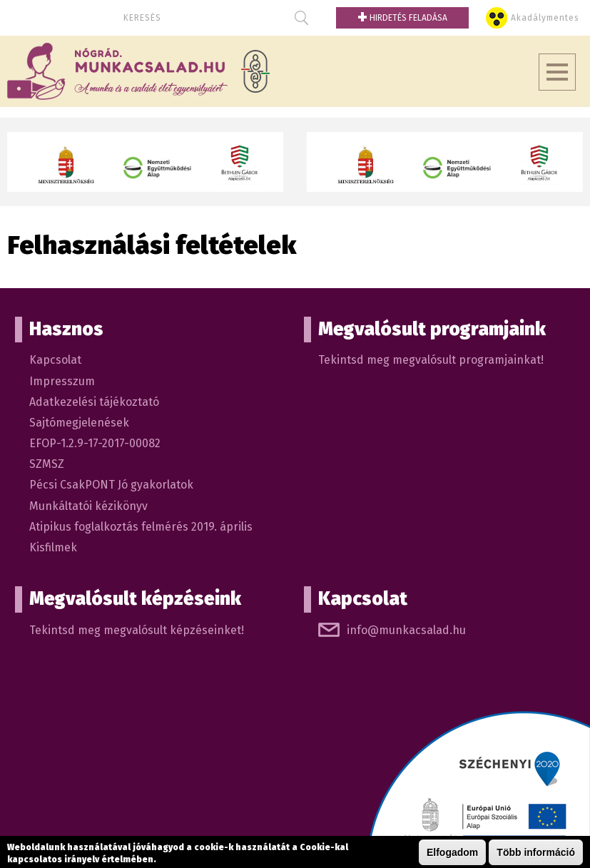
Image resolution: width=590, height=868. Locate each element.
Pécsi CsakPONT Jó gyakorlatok (111, 485)
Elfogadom (452, 853)
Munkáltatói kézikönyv (88, 506)
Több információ (536, 853)
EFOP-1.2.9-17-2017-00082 (95, 443)
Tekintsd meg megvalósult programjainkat (429, 360)
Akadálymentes (545, 18)
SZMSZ (47, 464)
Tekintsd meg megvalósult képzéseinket (135, 630)
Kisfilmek (53, 547)
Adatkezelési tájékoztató (94, 402)
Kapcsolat (55, 360)
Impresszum (62, 381)
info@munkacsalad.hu (406, 630)
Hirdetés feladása (402, 18)
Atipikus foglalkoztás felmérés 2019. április (141, 527)
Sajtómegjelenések (79, 423)
